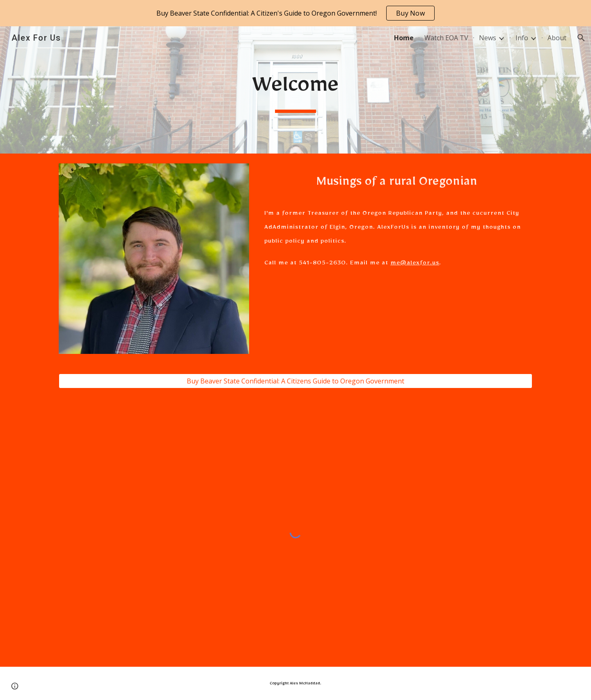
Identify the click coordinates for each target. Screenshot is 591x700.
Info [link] (522, 38)
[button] (581, 38)
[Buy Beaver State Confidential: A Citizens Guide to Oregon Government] (295, 381)
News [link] (488, 38)
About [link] (557, 38)
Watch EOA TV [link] (446, 38)
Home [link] (404, 38)
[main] (295, 90)
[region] (295, 13)
